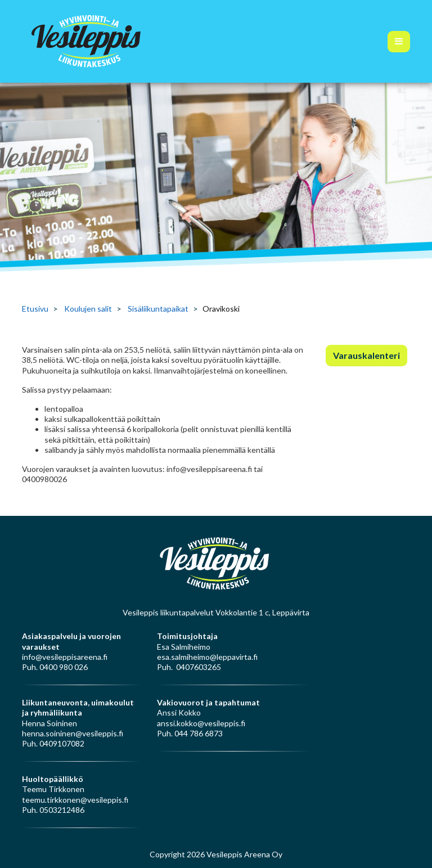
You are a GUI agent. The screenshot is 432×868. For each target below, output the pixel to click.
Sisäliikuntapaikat (158, 309)
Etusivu (35, 309)
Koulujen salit (88, 309)
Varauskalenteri (366, 355)
